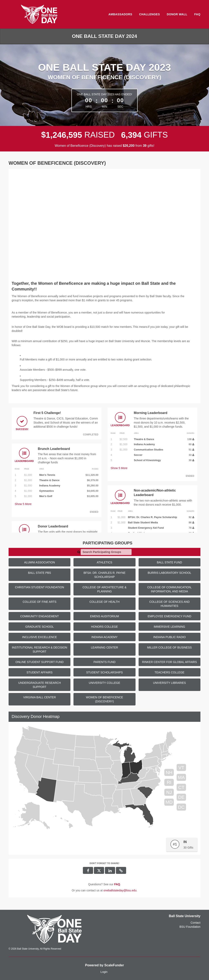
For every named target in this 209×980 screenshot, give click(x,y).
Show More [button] (23, 504)
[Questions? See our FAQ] (117, 884)
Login (104, 972)
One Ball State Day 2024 (105, 36)
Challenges (150, 14)
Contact (196, 923)
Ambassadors (120, 14)
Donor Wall (177, 14)
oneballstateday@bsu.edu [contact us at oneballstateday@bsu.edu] (120, 890)
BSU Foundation (190, 927)
